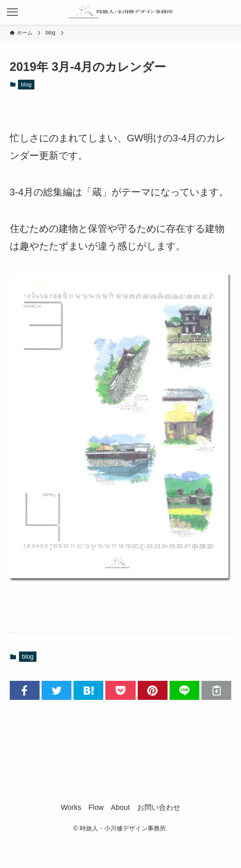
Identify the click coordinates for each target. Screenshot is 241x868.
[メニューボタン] (12, 12)
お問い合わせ (159, 807)
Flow (96, 807)
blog (26, 84)
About (120, 807)
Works (71, 807)
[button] (25, 690)
